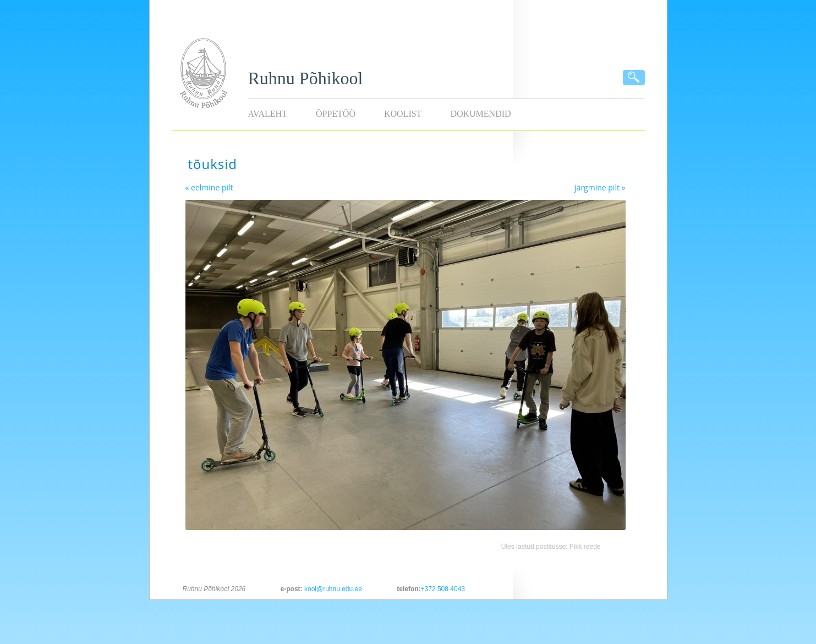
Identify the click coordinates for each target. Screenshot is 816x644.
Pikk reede (585, 547)
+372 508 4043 (443, 589)
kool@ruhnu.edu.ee (333, 589)
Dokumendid (480, 114)
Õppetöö (336, 114)
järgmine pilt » (600, 187)
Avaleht (268, 114)
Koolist (403, 114)
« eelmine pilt (209, 187)
